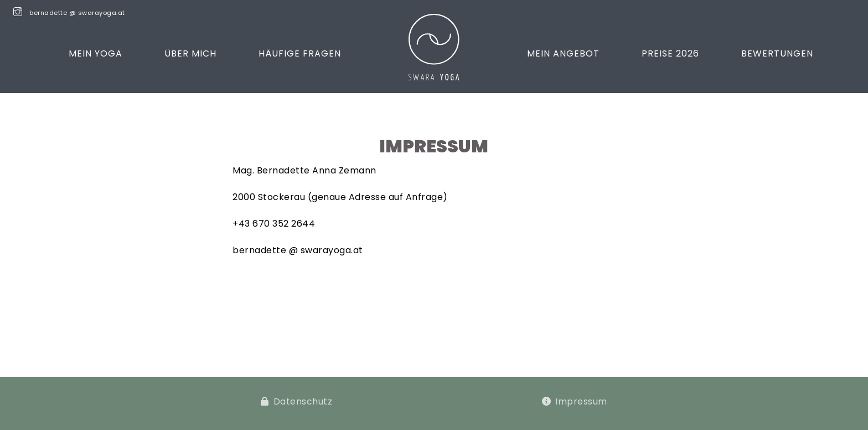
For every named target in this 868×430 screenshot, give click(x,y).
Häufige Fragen (300, 53)
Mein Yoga (95, 53)
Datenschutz (303, 401)
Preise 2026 (670, 53)
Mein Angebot (563, 53)
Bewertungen (777, 53)
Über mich (190, 53)
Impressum (581, 401)
